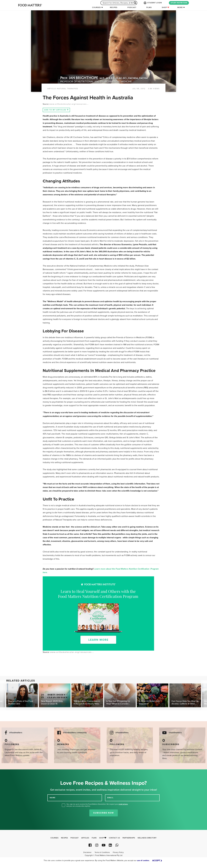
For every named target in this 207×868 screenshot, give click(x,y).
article (52, 89)
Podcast (132, 7)
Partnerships (129, 838)
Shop (166, 7)
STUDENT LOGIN (152, 3)
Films (149, 7)
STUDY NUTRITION (179, 3)
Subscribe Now (104, 813)
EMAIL (110, 798)
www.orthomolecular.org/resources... (69, 104)
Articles (85, 838)
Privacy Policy (118, 852)
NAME (53, 798)
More (180, 7)
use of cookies (143, 860)
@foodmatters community (75, 733)
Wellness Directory (147, 838)
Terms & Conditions (102, 852)
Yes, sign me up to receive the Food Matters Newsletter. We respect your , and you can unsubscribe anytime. (97, 805)
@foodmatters (16, 733)
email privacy (123, 804)
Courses (96, 7)
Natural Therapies (68, 89)
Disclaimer (87, 852)
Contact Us (114, 838)
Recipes (114, 7)
